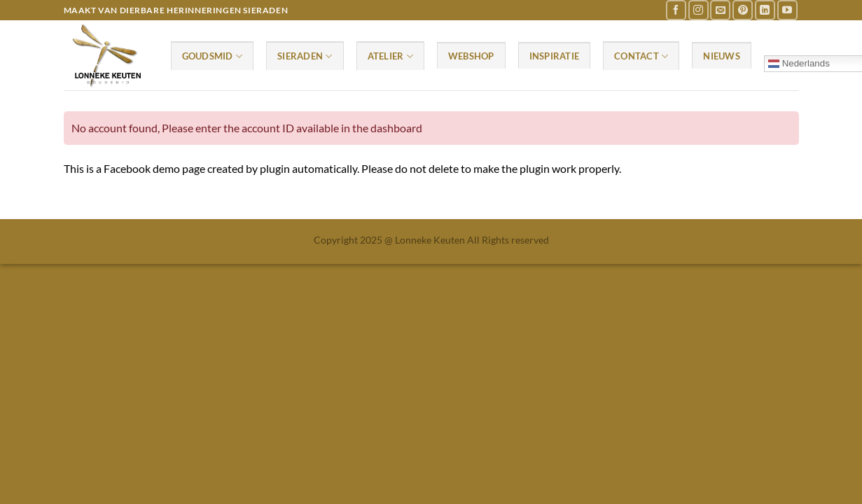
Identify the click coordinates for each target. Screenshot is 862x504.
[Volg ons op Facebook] (676, 10)
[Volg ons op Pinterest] (743, 10)
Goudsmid (213, 56)
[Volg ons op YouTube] (787, 10)
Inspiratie (555, 56)
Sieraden (305, 56)
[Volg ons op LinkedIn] (765, 10)
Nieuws (722, 56)
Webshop (471, 56)
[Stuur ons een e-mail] (720, 10)
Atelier (390, 56)
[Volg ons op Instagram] (698, 10)
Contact (641, 56)
